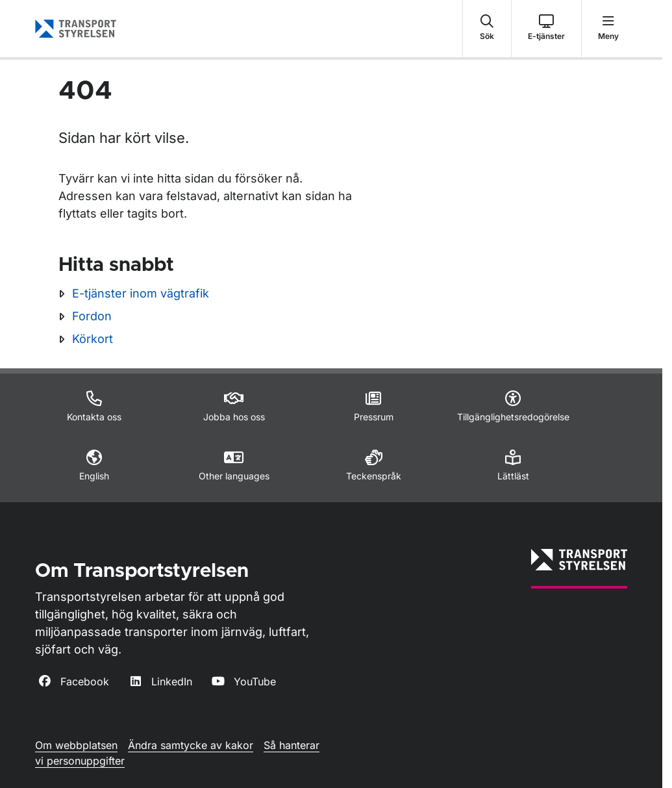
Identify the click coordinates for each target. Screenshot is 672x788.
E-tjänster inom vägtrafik (141, 293)
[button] (487, 29)
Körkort (93, 339)
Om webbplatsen (76, 745)
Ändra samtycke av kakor (191, 745)
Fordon (92, 316)
